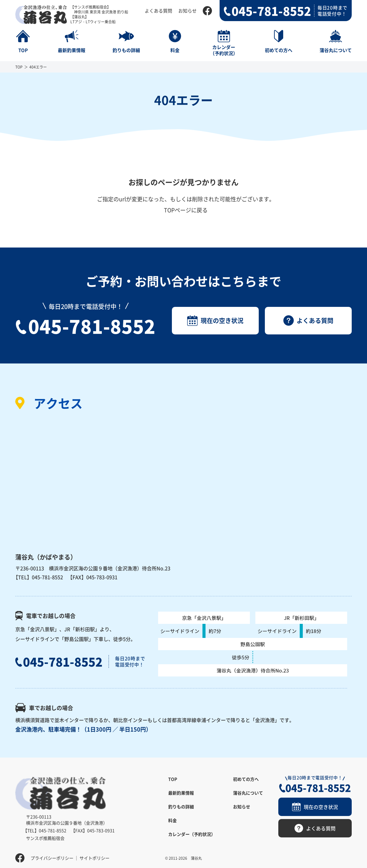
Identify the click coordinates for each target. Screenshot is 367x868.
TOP (19, 67)
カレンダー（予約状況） (192, 834)
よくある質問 (158, 11)
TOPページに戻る (186, 210)
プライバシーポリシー (52, 854)
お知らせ (187, 11)
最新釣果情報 (181, 793)
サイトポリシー (95, 854)
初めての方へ (246, 779)
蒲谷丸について (248, 793)
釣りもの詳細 (181, 807)
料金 (172, 820)
